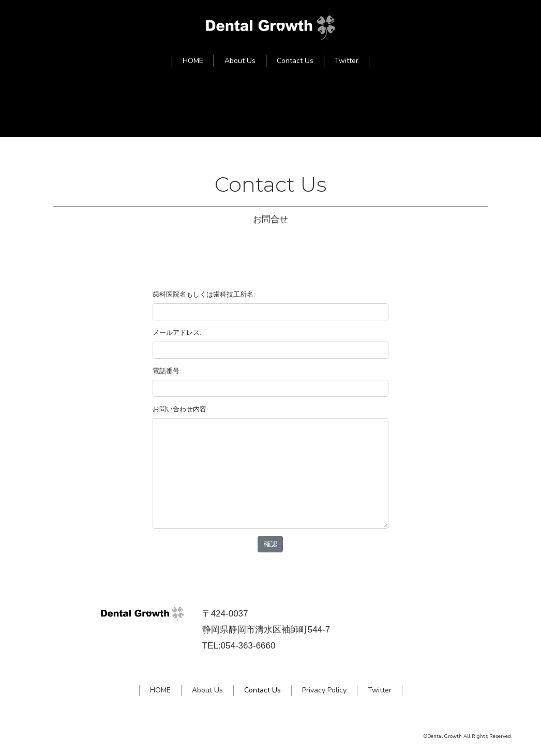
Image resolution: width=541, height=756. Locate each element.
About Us (240, 61)
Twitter (347, 61)
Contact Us (295, 61)
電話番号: (167, 371)
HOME (193, 61)
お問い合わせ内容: (180, 409)
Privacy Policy (324, 690)
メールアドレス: (177, 333)
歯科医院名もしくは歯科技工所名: (204, 294)
